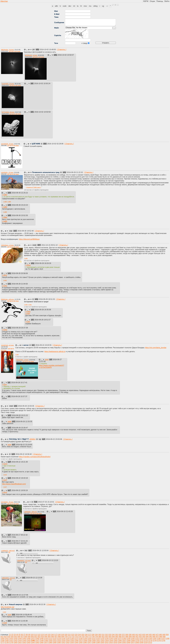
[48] (160, 635)
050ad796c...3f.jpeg (22, 360)
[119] (85, 639)
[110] (46, 639)
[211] (150, 642)
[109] (42, 639)
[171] (142, 640)
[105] (24, 639)
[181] (20, 642)
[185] (37, 642)
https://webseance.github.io (55, 352)
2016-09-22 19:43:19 (20, 478)
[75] (83, 637)
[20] (66, 635)
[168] (129, 640)
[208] (137, 642)
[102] (11, 639)
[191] (63, 642)
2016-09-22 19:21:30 (20, 462)
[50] (167, 635)
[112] (55, 639)
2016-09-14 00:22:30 (38, 604)
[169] (133, 640)
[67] (56, 637)
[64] (46, 637)
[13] (42, 635)
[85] (117, 637)
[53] (9, 637)
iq (14, 51)
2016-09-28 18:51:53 (47, 299)
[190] (59, 642)
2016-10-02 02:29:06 (56, 144)
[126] (115, 639)
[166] (120, 640)
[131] (137, 639)
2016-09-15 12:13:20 (50, 560)
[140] (7, 640)
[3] (15, 635)
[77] (90, 637)
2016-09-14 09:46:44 (24, 615)
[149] (46, 640)
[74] (80, 637)
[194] (76, 642)
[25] (83, 635)
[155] (72, 640)
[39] (130, 635)
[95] (151, 637)
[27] (89, 635)
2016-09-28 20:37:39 (20, 328)
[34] (113, 635)
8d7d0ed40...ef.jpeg (31, 55)
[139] (2, 640)
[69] (63, 637)
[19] (63, 635)
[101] (7, 639)
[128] (124, 639)
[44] (147, 635)
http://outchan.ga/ (8, 607)
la (78, 6)
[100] (2, 639)
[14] (46, 635)
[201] (107, 642)
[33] (110, 635)
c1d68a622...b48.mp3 (8, 551)
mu (90, 6)
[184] (33, 642)
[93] (144, 637)
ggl (12, 51)
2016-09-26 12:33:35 (24, 422)
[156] (76, 640)
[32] (106, 635)
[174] (155, 640)
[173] (150, 640)
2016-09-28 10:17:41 (19, 383)
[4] (17, 635)
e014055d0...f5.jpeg (7, 144)
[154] (68, 640)
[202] (111, 642)
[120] (89, 639)
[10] (32, 635)
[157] (81, 640)
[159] (90, 640)
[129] (128, 639)
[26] (86, 635)
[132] (141, 639)
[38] (127, 635)
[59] (29, 637)
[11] (36, 635)
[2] (12, 635)
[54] (12, 637)
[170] (137, 640)
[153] (63, 640)
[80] (100, 637)
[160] (94, 640)
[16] (52, 635)
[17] (56, 635)
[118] (81, 639)
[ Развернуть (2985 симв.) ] (34, 187)
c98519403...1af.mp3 (8, 578)
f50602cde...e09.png (7, 299)
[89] (130, 637)
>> (5, 195)
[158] (85, 640)
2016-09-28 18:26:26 (43, 263)
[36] (120, 635)
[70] (66, 637)
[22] (73, 635)
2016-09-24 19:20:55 (44, 345)
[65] (49, 637)
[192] (68, 642)
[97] (157, 637)
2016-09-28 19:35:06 (43, 310)
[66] (53, 637)
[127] (120, 639)
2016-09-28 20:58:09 (20, 273)
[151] (55, 640)
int (74, 6)
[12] (39, 635)
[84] (113, 637)
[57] (22, 637)
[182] (24, 642)
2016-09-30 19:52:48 (26, 231)
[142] (16, 640)
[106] (29, 639)
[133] (146, 639)
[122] (98, 639)
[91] (137, 637)
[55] (15, 637)
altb (56, 6)
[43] (144, 635)
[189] (55, 642)
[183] (29, 642)
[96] (154, 637)
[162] (103, 640)
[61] (36, 637)
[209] (141, 642)
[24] (79, 635)
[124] (107, 639)
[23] (76, 635)
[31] (103, 635)
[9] (29, 635)
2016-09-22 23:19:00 (24, 445)
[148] (42, 640)
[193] (72, 642)
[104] (20, 639)
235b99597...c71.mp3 (24, 561)
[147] (37, 640)
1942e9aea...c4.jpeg (7, 245)
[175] (159, 640)
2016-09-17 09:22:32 (20, 535)
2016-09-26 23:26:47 (20, 428)
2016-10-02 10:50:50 (43, 112)
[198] (94, 642)
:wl (107, 6)
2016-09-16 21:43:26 (65, 511)
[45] (150, 635)
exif (10, 51)
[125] (111, 639)
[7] (24, 635)
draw (19, 51)
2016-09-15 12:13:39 (34, 578)
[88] (127, 637)
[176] (163, 640)
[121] (94, 639)
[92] (140, 637)
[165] (116, 640)
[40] (133, 635)
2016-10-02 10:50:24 (42, 83)
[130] (133, 639)
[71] (70, 637)
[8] (27, 635)
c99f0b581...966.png (30, 512)
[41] (137, 635)
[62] (39, 637)
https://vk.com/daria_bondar (156, 348)
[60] (32, 637)
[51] (2, 637)
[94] (147, 637)
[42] (140, 635)
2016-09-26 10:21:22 (20, 415)
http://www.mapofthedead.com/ (14, 484)
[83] (110, 637)
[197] (89, 642)
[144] (24, 640)
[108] (37, 639)
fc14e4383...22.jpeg (8, 84)
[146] (33, 640)
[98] (161, 637)
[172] (146, 640)
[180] (16, 642)
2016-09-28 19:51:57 (43, 320)
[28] (93, 635)
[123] (102, 639)
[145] (29, 640)
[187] (46, 642)
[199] (98, 642)
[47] (157, 635)
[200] (102, 642)
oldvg (95, 6)
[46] (154, 635)
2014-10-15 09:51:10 (50, 245)
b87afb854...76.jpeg (7, 502)
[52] (5, 637)
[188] (50, 642)
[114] (63, 639)
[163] (107, 640)
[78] (93, 637)
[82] (107, 637)
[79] (97, 637)
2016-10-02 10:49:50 (48, 50)
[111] (50, 639)
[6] (22, 635)
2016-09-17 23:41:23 (20, 541)
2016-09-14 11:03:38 (20, 621)
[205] (124, 642)
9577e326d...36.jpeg (8, 112)
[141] (11, 640)
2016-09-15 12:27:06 (20, 595)
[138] (168, 639)
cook (65, 6)
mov (85, 6)
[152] (59, 640)
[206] (128, 642)
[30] (100, 635)
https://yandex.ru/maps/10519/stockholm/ (35, 457)
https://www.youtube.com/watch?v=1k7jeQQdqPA (51, 366)
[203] (115, 642)
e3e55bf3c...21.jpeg (7, 172)
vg (103, 6)
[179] (11, 642)
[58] (26, 637)
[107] (33, 639)
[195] (81, 642)
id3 (16, 51)
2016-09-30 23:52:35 (20, 215)
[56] (19, 637)
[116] (72, 639)
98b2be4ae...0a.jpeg (7, 50)
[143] (20, 640)
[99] (164, 637)
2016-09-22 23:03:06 (54, 439)
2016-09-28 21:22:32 (75, 172)
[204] (120, 642)
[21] (69, 635)
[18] (59, 635)
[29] (96, 635)
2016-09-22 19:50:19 (20, 490)
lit (81, 6)
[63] (42, 637)
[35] (116, 635)
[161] (98, 640)
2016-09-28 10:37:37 (19, 396)
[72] (73, 637)
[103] (16, 639)
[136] (159, 639)
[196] (85, 642)
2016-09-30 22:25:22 (20, 193)
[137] (163, 639)
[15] (49, 635)
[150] (50, 640)
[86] (120, 637)
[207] (133, 642)
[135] (154, 639)
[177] (2, 642)
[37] (123, 635)
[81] (103, 637)
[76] (86, 637)
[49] (164, 635)
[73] (76, 637)
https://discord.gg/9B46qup (29, 239)
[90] (134, 637)
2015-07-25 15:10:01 (46, 502)
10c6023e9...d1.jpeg (7, 345)
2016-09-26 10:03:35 (26, 406)
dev (70, 6)
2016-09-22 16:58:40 (24, 454)
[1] (10, 635)
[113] (59, 639)
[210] (146, 642)
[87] (124, 637)
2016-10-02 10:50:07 (66, 55)
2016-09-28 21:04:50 (20, 284)
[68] (59, 637)
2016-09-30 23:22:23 (20, 205)
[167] (124, 640)
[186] (42, 642)
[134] (150, 639)
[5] (20, 635)
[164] (111, 640)
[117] (76, 639)
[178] (7, 642)
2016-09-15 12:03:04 (41, 551)
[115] (68, 639)
